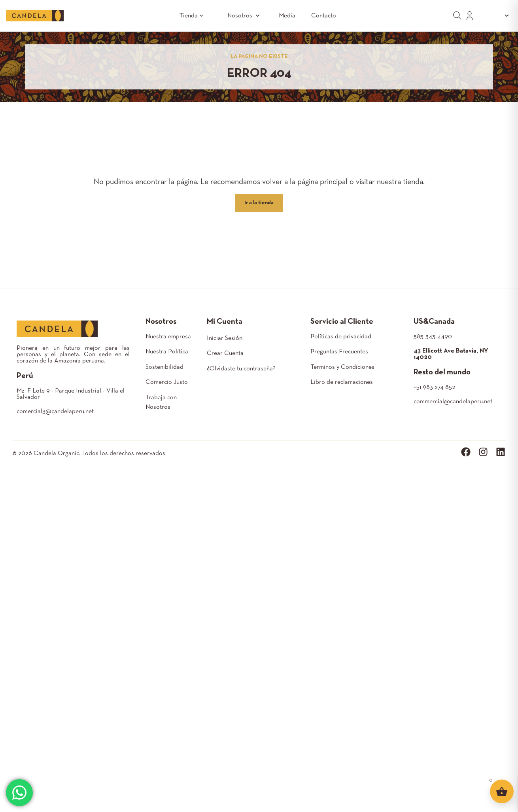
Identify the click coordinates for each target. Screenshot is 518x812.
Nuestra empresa (168, 337)
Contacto (324, 16)
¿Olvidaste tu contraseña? (241, 369)
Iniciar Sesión (225, 338)
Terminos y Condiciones (342, 367)
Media (287, 16)
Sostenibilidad (164, 367)
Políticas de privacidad (341, 337)
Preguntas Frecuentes (339, 352)
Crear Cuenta (225, 353)
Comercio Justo (167, 382)
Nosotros (245, 16)
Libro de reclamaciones (342, 382)
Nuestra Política (167, 352)
